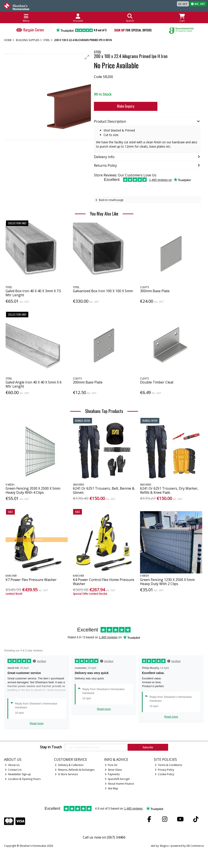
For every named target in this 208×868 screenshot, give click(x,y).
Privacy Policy (165, 770)
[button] (87, 57)
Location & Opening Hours (23, 779)
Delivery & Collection (69, 765)
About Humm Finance (120, 784)
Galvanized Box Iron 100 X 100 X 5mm (103, 291)
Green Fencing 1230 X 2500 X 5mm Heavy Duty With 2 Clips (167, 582)
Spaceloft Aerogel (117, 779)
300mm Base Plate (155, 291)
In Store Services (66, 774)
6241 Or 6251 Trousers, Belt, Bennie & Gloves (104, 490)
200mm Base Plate (88, 382)
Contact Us (13, 770)
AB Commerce (195, 846)
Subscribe (148, 747)
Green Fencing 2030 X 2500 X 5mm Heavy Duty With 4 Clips (33, 490)
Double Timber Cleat (157, 382)
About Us (12, 765)
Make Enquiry (126, 106)
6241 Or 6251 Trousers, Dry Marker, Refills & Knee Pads (169, 490)
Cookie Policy (165, 774)
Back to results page (111, 200)
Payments (112, 774)
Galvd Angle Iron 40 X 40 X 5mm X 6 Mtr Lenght (34, 384)
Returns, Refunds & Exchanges (75, 770)
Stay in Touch (51, 747)
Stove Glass (113, 770)
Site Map (112, 788)
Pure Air (111, 765)
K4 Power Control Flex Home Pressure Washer (104, 582)
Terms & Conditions (169, 765)
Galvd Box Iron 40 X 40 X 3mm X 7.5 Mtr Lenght (33, 293)
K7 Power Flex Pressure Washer (31, 580)
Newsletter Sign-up (18, 774)
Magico (164, 846)
